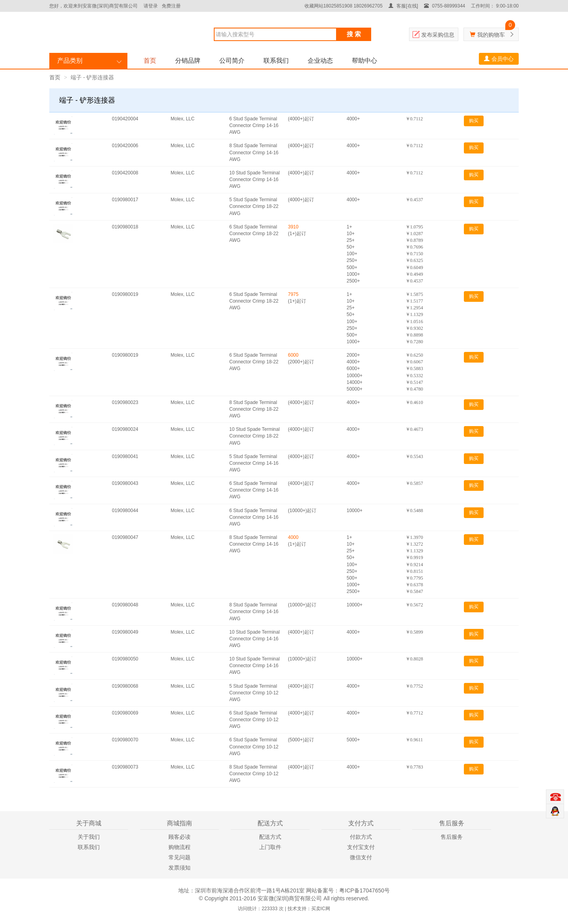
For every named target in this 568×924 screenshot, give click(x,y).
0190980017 (125, 200)
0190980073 (125, 767)
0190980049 (125, 632)
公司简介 (232, 61)
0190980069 (125, 713)
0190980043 (125, 483)
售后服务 (452, 837)
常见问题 (179, 857)
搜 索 (354, 34)
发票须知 (179, 868)
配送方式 (270, 837)
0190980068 (125, 686)
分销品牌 (188, 61)
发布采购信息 (438, 35)
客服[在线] (403, 6)
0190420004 (125, 119)
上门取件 (270, 847)
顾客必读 (179, 837)
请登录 (151, 6)
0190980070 (125, 740)
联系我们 (276, 61)
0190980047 (125, 537)
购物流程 (179, 847)
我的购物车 (491, 35)
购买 (474, 121)
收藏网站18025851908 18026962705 (344, 6)
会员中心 (499, 59)
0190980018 (125, 227)
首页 (150, 61)
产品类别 (70, 61)
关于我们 (89, 837)
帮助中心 (364, 61)
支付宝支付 (361, 847)
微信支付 (361, 857)
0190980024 (125, 429)
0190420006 (125, 146)
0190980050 (125, 659)
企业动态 (320, 61)
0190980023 (125, 402)
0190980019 (125, 294)
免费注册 (171, 6)
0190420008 (125, 173)
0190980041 (125, 456)
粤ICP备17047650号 (364, 890)
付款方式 (361, 837)
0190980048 (125, 605)
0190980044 (125, 511)
